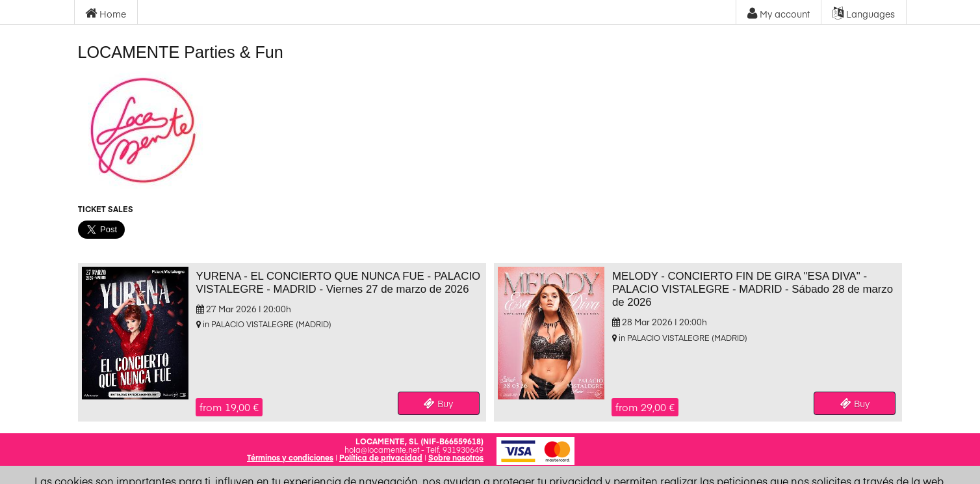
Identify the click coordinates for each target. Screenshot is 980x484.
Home (106, 14)
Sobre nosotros (456, 457)
